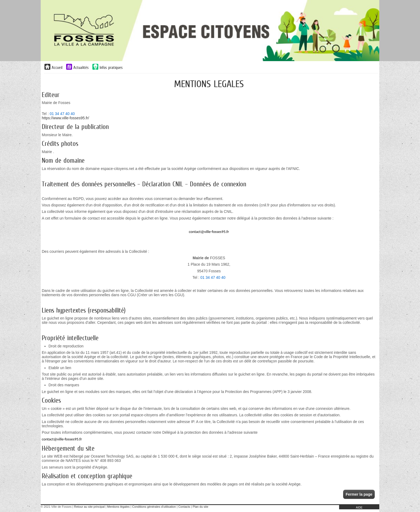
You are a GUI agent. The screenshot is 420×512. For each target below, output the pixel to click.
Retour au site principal (89, 507)
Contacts (184, 507)
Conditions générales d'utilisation (154, 507)
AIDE (359, 507)
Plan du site (200, 507)
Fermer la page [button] (359, 494)
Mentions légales (118, 507)
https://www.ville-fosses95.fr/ (65, 118)
